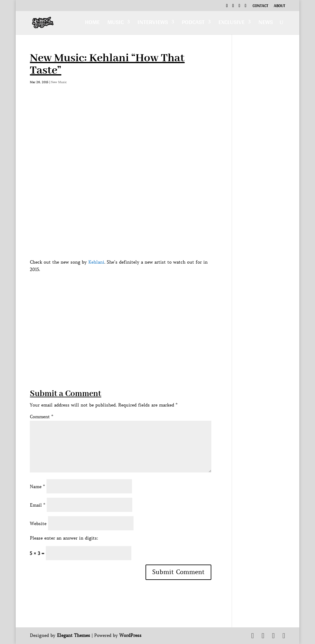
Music (116, 24)
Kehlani (96, 262)
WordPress (130, 635)
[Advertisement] (142, 345)
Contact (260, 6)
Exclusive (231, 24)
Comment (42, 417)
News (266, 24)
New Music (59, 82)
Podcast (193, 24)
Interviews (153, 24)
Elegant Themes (74, 635)
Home (92, 24)
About (279, 6)
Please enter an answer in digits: (64, 538)
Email (38, 505)
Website (38, 524)
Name (37, 487)
